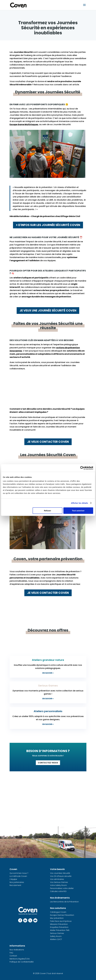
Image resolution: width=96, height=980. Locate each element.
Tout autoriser (78, 511)
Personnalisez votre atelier (62, 888)
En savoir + (48, 673)
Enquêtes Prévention (59, 927)
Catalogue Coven (58, 912)
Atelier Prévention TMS (60, 930)
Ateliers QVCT (56, 939)
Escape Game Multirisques (24, 124)
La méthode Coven (18, 876)
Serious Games (57, 933)
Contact (13, 956)
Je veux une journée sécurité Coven (48, 310)
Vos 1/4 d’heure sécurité (61, 876)
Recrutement (15, 885)
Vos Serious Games (59, 882)
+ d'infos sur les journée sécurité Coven (48, 225)
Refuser (48, 511)
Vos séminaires (57, 879)
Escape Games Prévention (62, 915)
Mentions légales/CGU (20, 959)
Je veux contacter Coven (48, 442)
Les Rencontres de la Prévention (64, 902)
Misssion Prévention (59, 924)
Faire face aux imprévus (61, 921)
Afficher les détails (79, 503)
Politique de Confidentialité (22, 962)
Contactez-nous (48, 763)
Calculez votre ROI (58, 891)
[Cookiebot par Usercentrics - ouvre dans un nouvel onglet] (82, 468)
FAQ (11, 953)
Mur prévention (57, 918)
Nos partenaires (17, 882)
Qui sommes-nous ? (19, 873)
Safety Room (56, 936)
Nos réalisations (17, 950)
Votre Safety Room (58, 885)
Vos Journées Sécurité (60, 873)
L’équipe (13, 879)
